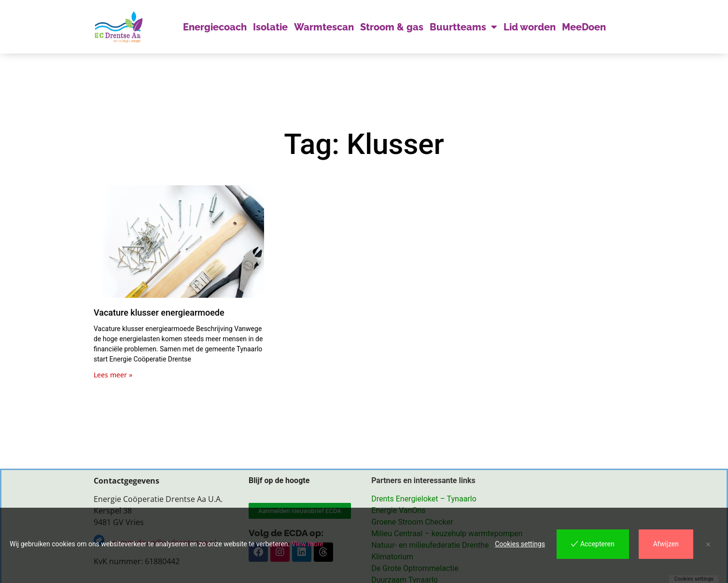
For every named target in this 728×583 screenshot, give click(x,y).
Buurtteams (463, 27)
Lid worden (530, 27)
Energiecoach (215, 27)
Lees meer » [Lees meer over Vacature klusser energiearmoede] (113, 375)
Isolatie (270, 27)
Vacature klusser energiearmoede (159, 312)
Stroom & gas (392, 27)
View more (308, 544)
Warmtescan (324, 27)
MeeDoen (584, 27)
